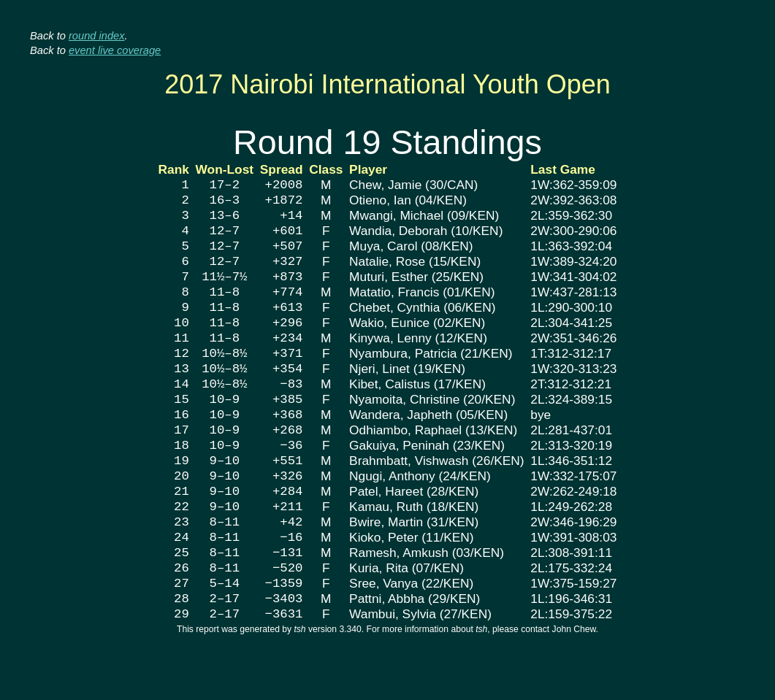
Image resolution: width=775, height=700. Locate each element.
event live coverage (115, 50)
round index (97, 36)
